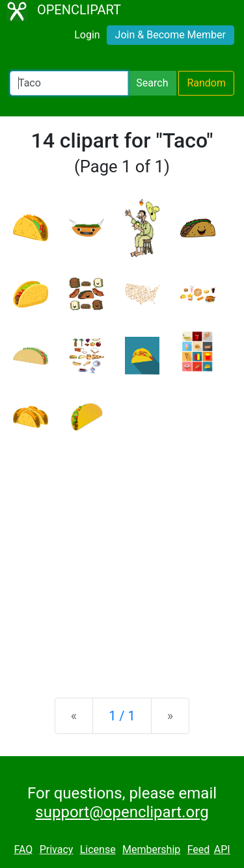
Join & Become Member (170, 35)
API (222, 849)
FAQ (23, 849)
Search (152, 83)
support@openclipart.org (122, 812)
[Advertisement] (122, 555)
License (98, 849)
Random (206, 83)
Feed (199, 849)
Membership (151, 849)
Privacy (57, 849)
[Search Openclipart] (69, 83)
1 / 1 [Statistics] (122, 716)
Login (87, 35)
